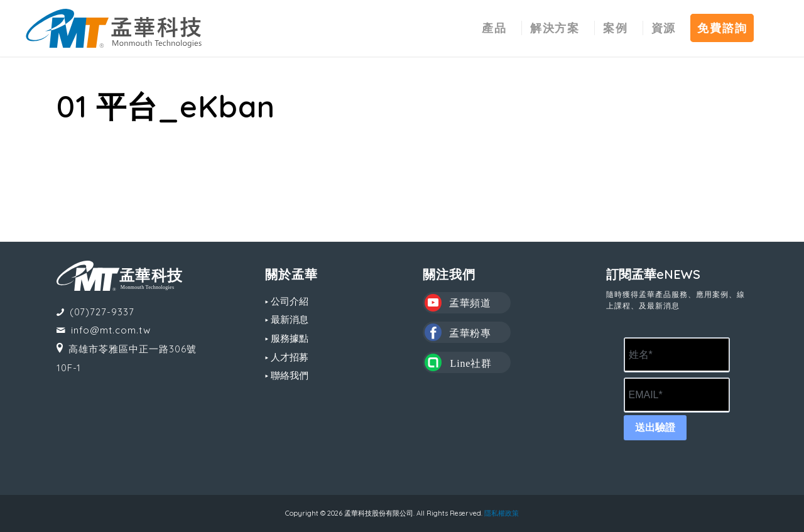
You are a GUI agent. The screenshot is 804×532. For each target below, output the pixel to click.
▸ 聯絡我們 (287, 375)
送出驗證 (655, 427)
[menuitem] (494, 28)
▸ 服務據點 (287, 338)
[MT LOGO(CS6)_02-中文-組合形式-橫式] (114, 28)
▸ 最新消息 (287, 319)
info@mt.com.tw (111, 330)
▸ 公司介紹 (287, 301)
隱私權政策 (502, 513)
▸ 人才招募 (287, 357)
